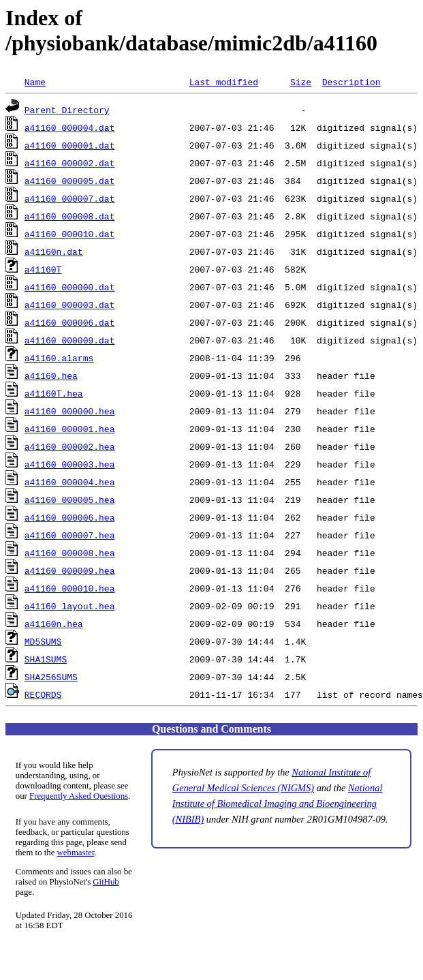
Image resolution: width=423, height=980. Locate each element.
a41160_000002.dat (70, 163)
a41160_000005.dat (70, 181)
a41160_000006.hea (70, 517)
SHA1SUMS (46, 659)
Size (301, 82)
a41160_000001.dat (70, 145)
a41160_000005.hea (70, 500)
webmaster (76, 853)
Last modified (224, 82)
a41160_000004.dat (70, 127)
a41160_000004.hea (70, 482)
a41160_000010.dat (70, 234)
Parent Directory (67, 110)
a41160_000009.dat (70, 340)
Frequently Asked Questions (79, 796)
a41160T (43, 269)
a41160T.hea (54, 393)
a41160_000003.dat (70, 305)
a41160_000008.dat (70, 216)
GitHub (106, 882)
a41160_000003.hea (70, 464)
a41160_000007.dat (70, 198)
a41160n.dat (54, 251)
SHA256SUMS (51, 677)
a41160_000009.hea (70, 570)
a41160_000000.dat (70, 287)
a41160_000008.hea (70, 553)
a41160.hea (51, 376)
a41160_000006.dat (70, 322)
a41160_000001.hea (70, 429)
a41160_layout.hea (70, 606)
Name (35, 82)
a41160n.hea (54, 624)
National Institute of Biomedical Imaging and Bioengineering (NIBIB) (278, 803)
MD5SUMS (43, 641)
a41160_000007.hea (70, 535)
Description (351, 82)
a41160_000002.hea (70, 446)
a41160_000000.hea (70, 411)
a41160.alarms (59, 358)
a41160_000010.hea (70, 588)
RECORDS (43, 694)
